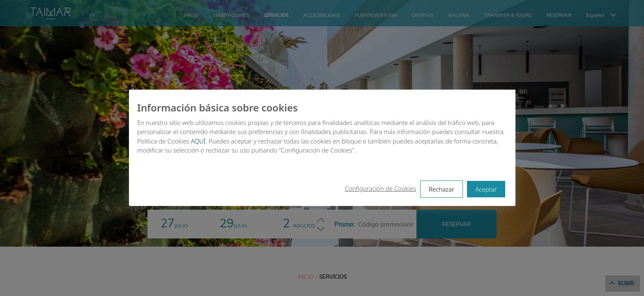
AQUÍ (198, 141)
